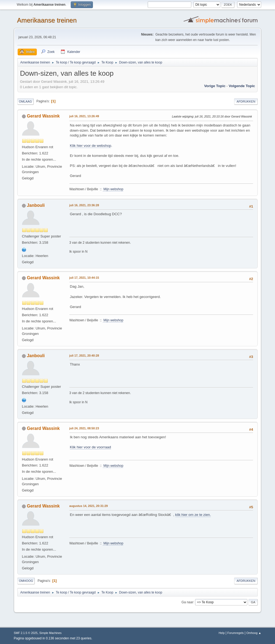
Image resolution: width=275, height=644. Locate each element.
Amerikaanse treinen (47, 20)
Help (222, 633)
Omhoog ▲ (254, 633)
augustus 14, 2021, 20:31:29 (89, 506)
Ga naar (187, 602)
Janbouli (36, 205)
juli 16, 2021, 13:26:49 (84, 116)
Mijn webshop (113, 189)
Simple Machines (50, 633)
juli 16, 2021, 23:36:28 (84, 205)
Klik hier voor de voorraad (90, 447)
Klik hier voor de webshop (91, 146)
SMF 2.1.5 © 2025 (26, 633)
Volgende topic (242, 86)
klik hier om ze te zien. (193, 515)
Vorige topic (215, 86)
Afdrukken (246, 101)
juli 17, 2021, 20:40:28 (84, 356)
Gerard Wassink (43, 116)
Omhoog (26, 581)
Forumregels (236, 633)
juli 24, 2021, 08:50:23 (84, 428)
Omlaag (25, 101)
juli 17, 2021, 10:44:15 (84, 278)
